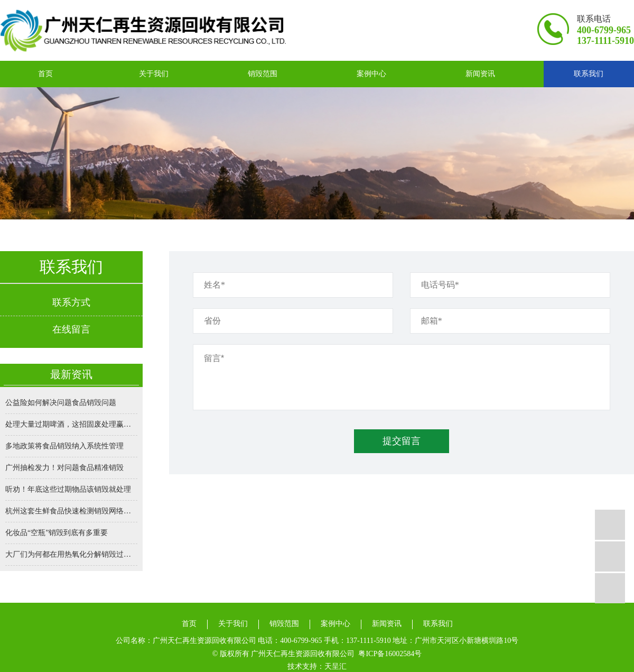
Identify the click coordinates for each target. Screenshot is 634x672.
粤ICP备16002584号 (390, 654)
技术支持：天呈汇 (317, 666)
